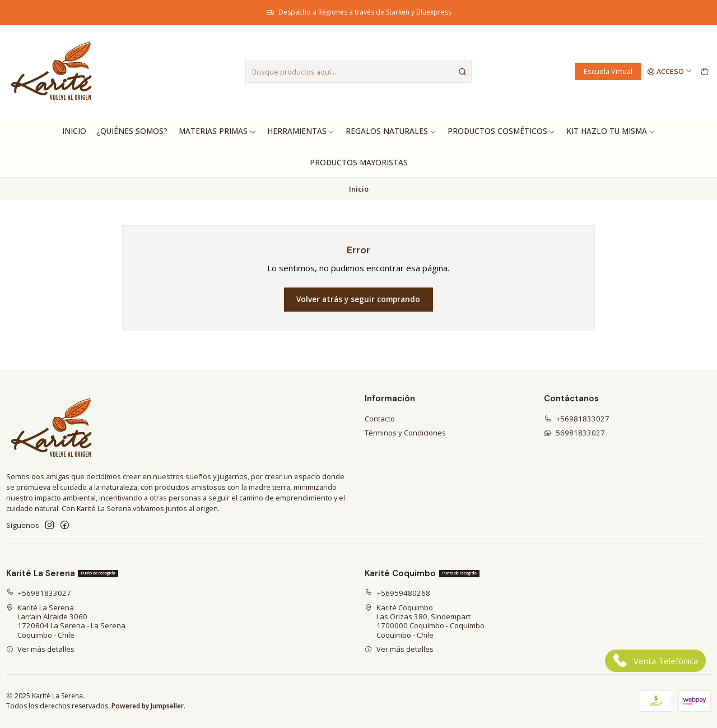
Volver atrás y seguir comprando (358, 299)
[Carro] (704, 71)
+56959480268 (397, 593)
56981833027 (574, 433)
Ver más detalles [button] (41, 649)
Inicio (74, 131)
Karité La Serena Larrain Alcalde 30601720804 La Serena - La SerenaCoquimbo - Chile (66, 621)
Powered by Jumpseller (148, 706)
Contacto (380, 419)
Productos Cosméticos (502, 131)
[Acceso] (670, 71)
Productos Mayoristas (359, 163)
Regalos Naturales (391, 131)
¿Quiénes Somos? (132, 131)
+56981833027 (577, 419)
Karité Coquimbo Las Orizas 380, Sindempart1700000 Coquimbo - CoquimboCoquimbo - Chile (425, 621)
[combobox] (358, 72)
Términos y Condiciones (405, 433)
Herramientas (301, 131)
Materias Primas (217, 131)
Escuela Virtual (608, 71)
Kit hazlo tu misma (611, 131)
